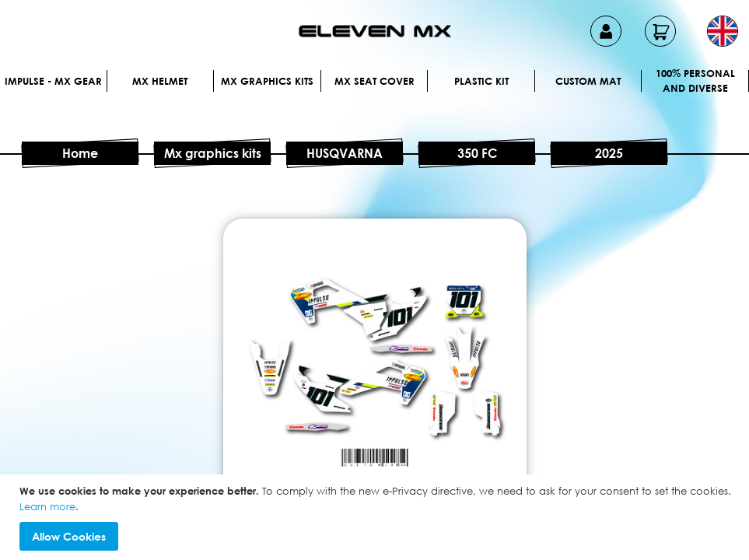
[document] (376, 517)
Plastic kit (481, 81)
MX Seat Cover (374, 81)
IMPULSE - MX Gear (53, 81)
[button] (723, 31)
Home (80, 153)
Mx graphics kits (267, 81)
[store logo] (375, 31)
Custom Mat (588, 81)
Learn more (47, 506)
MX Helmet (160, 81)
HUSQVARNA (345, 153)
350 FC (477, 153)
